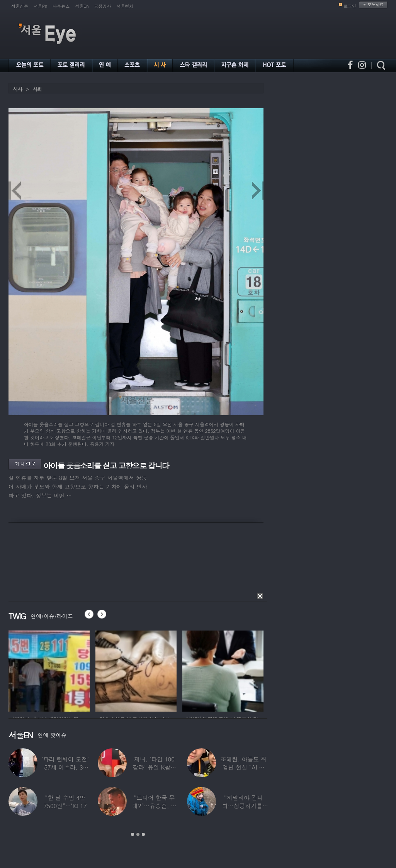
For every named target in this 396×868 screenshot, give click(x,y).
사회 (37, 89)
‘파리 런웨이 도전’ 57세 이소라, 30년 (65, 767)
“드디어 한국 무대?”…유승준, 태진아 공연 (154, 806)
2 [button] (138, 834)
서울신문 (20, 6)
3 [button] (143, 834)
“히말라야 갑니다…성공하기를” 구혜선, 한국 (244, 806)
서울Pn (40, 6)
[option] (49, 670)
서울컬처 (125, 6)
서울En (82, 6)
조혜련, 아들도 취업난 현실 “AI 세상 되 (244, 767)
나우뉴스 (61, 6)
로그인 (350, 6)
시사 (17, 89)
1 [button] (133, 834)
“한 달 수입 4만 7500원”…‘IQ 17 (65, 802)
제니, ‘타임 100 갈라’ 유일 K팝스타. (154, 767)
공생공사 (103, 6)
